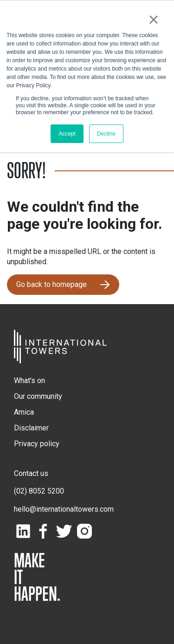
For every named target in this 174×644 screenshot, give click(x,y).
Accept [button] (67, 134)
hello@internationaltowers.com (64, 509)
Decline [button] (106, 134)
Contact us (31, 473)
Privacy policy (37, 444)
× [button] (153, 20)
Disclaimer (31, 428)
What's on (29, 381)
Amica (24, 412)
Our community (38, 396)
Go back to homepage (52, 284)
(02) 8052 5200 (39, 491)
